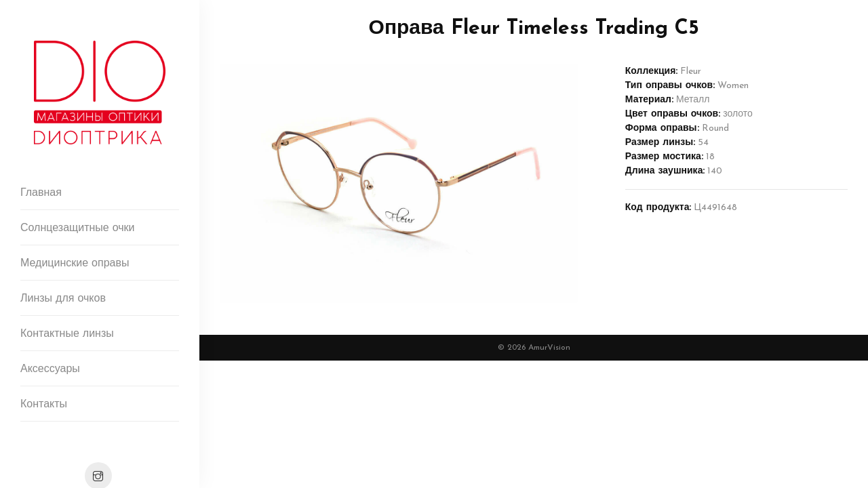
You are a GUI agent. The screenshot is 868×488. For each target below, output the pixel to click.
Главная (41, 193)
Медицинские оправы (75, 264)
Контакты (44, 405)
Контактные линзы (67, 334)
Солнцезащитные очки (78, 228)
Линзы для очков (63, 299)
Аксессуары (50, 369)
